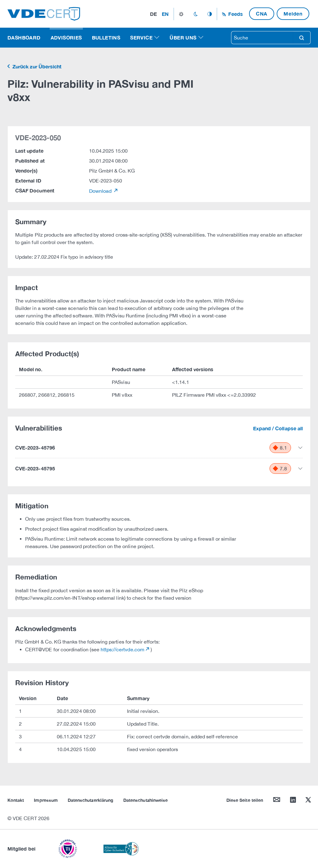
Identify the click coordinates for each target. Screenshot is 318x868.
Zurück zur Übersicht (36, 66)
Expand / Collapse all (278, 428)
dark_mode (195, 14)
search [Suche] (302, 38)
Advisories (66, 37)
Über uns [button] (183, 37)
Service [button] (141, 37)
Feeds (235, 14)
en (165, 14)
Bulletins (106, 37)
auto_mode (210, 14)
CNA (262, 14)
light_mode (181, 14)
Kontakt (16, 800)
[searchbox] (262, 38)
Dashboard (24, 37)
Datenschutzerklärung (91, 800)
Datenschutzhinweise (145, 800)
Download (101, 191)
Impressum (46, 800)
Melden (293, 14)
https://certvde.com (123, 649)
